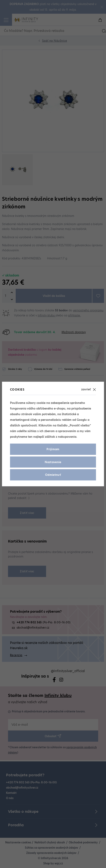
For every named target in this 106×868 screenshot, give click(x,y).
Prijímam (53, 449)
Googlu (82, 420)
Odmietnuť (53, 475)
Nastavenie (53, 462)
